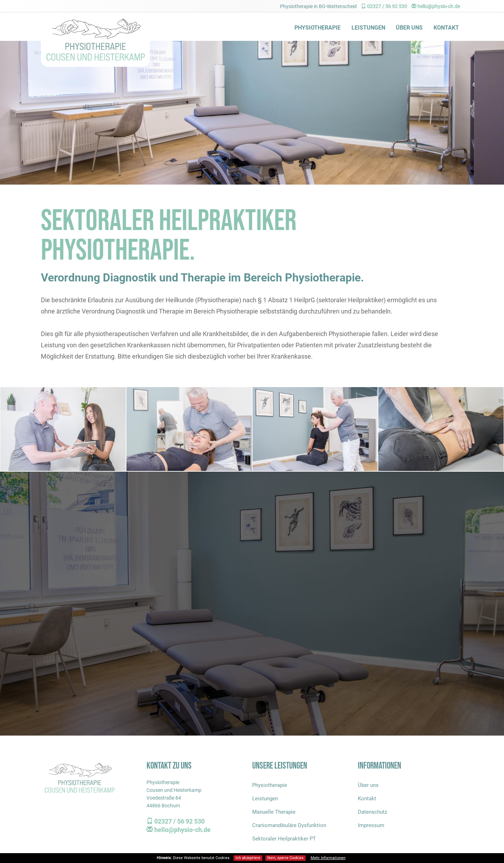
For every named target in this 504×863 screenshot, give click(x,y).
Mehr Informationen (328, 858)
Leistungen (368, 28)
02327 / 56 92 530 (384, 6)
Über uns (409, 28)
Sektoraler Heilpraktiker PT (284, 839)
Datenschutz (372, 812)
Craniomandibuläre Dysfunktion (289, 825)
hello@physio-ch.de (436, 6)
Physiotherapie (318, 28)
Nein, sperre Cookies (285, 858)
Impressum (371, 825)
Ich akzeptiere (248, 858)
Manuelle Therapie (274, 812)
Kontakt (446, 28)
